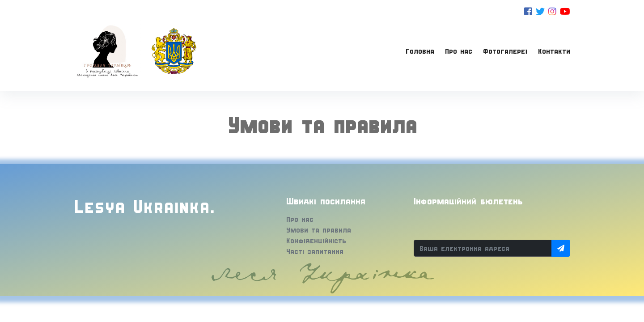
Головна (420, 51)
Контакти (554, 51)
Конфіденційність (316, 241)
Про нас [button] (459, 51)
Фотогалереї (505, 51)
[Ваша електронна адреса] (483, 248)
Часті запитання (315, 251)
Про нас (300, 219)
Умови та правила (319, 230)
